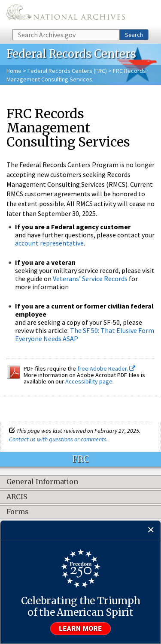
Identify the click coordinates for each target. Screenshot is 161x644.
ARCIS (17, 497)
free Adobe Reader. (106, 368)
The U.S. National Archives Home (66, 14)
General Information (42, 482)
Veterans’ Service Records (90, 279)
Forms (18, 512)
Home (14, 71)
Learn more (81, 629)
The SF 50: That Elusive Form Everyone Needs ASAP (85, 334)
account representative (49, 243)
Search (134, 35)
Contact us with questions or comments (58, 439)
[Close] (151, 530)
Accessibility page (89, 381)
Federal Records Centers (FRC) (67, 71)
